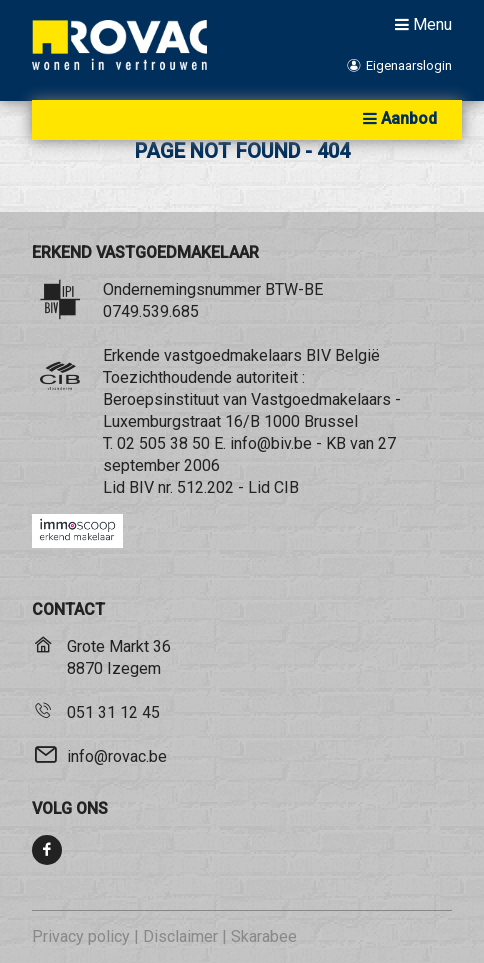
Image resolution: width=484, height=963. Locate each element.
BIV (141, 487)
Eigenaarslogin (398, 65)
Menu (421, 24)
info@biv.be (271, 443)
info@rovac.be (117, 756)
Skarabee (264, 936)
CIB (286, 487)
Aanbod (398, 118)
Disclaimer (180, 936)
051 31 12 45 (113, 712)
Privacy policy (81, 936)
